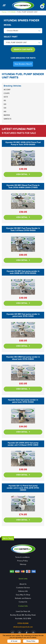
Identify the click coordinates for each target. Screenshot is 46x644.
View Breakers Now (23, 64)
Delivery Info (23, 591)
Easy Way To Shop (23, 595)
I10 (5, 101)
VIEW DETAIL (23, 174)
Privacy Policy (22, 561)
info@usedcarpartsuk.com (23, 627)
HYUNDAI (12, 12)
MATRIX (7, 115)
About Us (23, 584)
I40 (5, 112)
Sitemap (23, 564)
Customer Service (23, 588)
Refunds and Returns (23, 598)
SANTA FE (8, 119)
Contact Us (23, 602)
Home (4, 12)
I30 (5, 108)
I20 (5, 104)
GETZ (6, 97)
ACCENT (7, 90)
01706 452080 (23, 623)
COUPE (7, 93)
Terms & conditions (22, 557)
